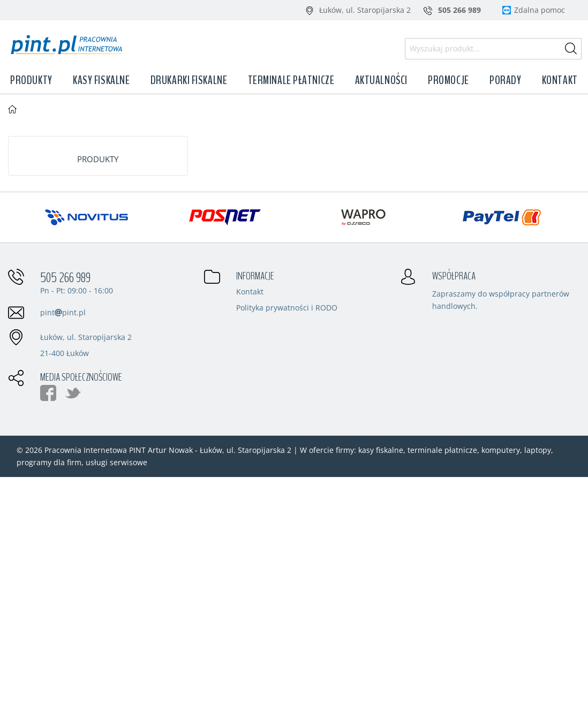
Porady (505, 80)
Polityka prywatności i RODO (287, 308)
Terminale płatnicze (291, 80)
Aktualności (381, 80)
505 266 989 (65, 278)
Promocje (448, 80)
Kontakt (560, 80)
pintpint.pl (63, 312)
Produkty (31, 80)
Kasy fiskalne (101, 80)
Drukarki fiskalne (189, 80)
